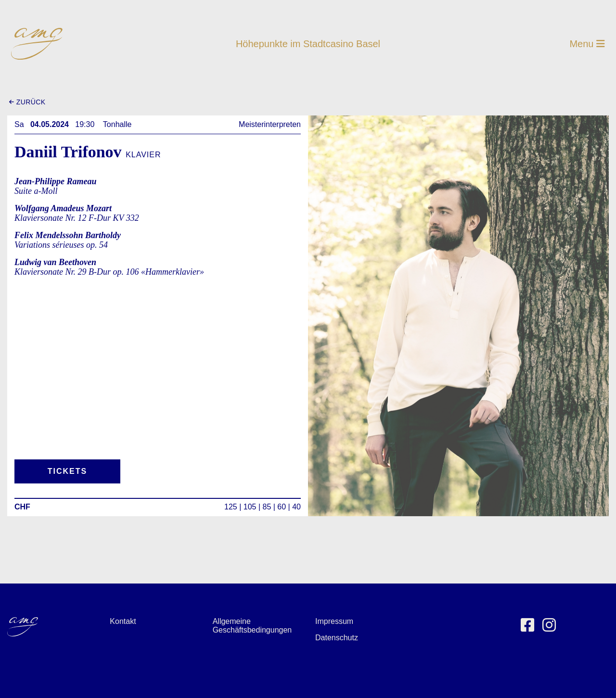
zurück (27, 102)
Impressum (334, 621)
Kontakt (123, 621)
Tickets (67, 471)
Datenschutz (337, 638)
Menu (587, 44)
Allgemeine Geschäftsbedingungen (252, 626)
